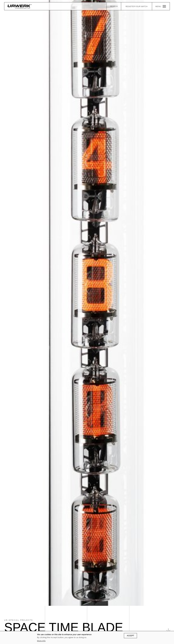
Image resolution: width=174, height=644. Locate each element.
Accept (130, 636)
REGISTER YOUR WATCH (137, 6)
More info (41, 641)
